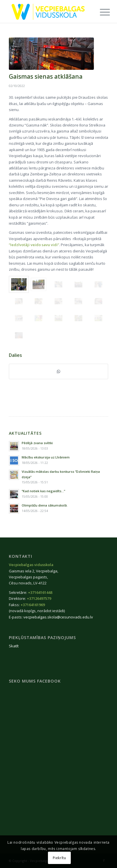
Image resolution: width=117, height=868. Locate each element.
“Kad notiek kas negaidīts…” (43, 491)
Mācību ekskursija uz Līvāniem (46, 457)
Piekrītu (59, 858)
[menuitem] (100, 12)
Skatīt (14, 646)
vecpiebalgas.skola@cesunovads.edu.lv (58, 617)
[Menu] (100, 12)
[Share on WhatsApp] (59, 371)
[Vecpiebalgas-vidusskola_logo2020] (49, 11)
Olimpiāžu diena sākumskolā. (45, 505)
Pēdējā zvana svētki (37, 443)
